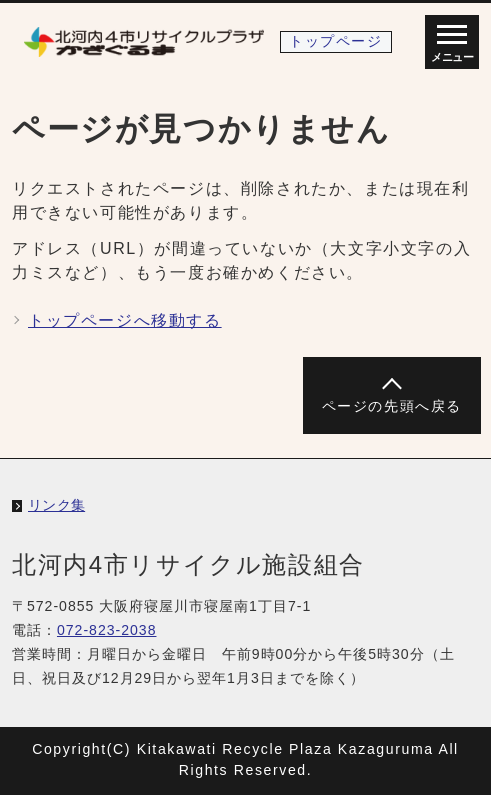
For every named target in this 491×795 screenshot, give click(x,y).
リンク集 (56, 505)
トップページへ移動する (125, 320)
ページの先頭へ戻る (392, 406)
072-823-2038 (107, 630)
